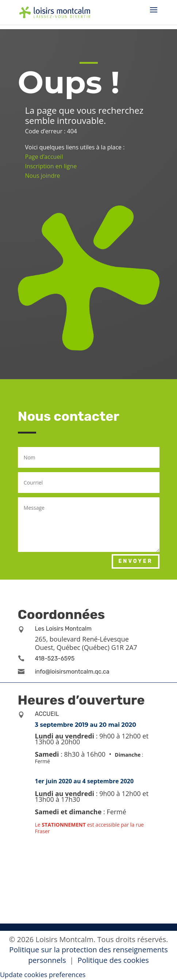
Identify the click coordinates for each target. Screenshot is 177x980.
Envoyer (135, 561)
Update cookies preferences (43, 975)
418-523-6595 (55, 658)
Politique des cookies (113, 960)
